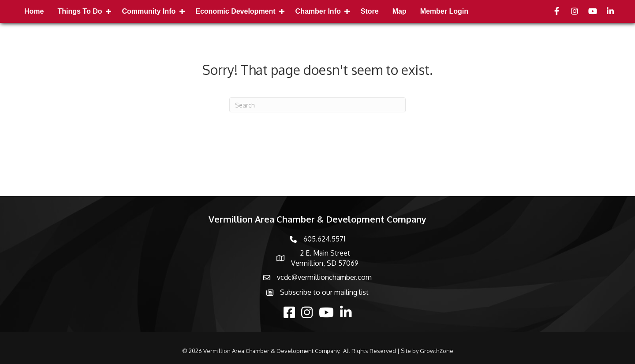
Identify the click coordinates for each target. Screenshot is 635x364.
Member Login (444, 11)
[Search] (317, 105)
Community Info (149, 11)
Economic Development (235, 11)
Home (34, 11)
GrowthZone (437, 351)
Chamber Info (318, 11)
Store (370, 11)
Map (400, 11)
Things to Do (80, 11)
